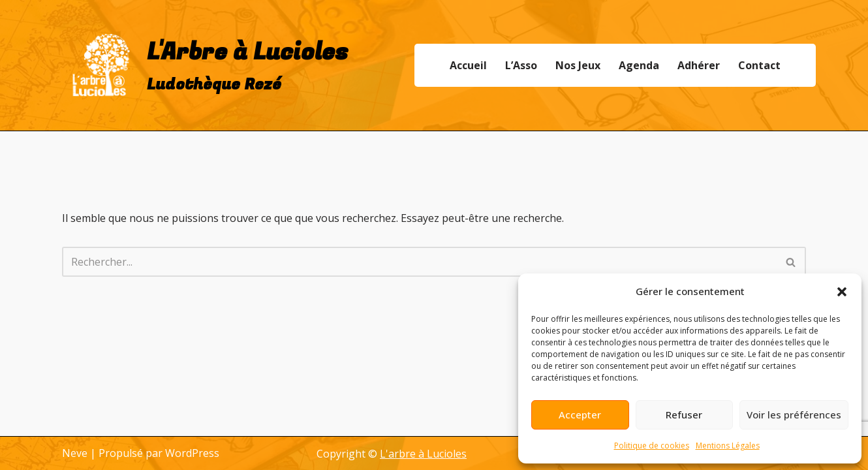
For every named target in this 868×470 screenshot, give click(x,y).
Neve (75, 453)
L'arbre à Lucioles (423, 454)
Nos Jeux (578, 65)
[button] (842, 292)
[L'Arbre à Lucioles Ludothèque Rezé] (205, 65)
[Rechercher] (419, 262)
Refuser (684, 415)
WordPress (192, 453)
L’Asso (521, 65)
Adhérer (699, 65)
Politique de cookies (652, 446)
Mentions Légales (728, 446)
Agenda (639, 65)
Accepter (580, 415)
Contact (759, 65)
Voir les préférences (794, 415)
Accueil (468, 65)
